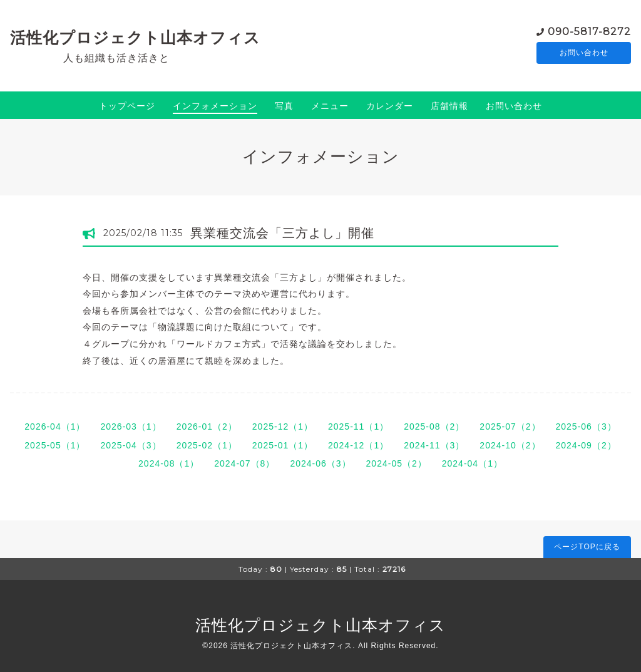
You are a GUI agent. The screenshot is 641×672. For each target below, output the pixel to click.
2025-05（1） (55, 445)
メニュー (330, 106)
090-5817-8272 (589, 31)
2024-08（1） (169, 463)
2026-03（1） (131, 426)
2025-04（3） (131, 445)
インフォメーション (215, 106)
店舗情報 (449, 106)
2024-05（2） (397, 463)
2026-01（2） (207, 426)
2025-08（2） (434, 426)
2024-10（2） (510, 445)
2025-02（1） (207, 445)
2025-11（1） (358, 426)
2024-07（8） (244, 463)
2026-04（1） (55, 426)
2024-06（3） (320, 463)
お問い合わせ (584, 53)
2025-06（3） (586, 426)
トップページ (127, 106)
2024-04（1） (472, 463)
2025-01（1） (283, 445)
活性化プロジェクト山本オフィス (135, 38)
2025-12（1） (283, 426)
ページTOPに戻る (587, 547)
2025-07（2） (510, 426)
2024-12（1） (358, 445)
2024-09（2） (586, 445)
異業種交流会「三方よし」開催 (282, 233)
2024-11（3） (434, 445)
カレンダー (390, 106)
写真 (284, 106)
